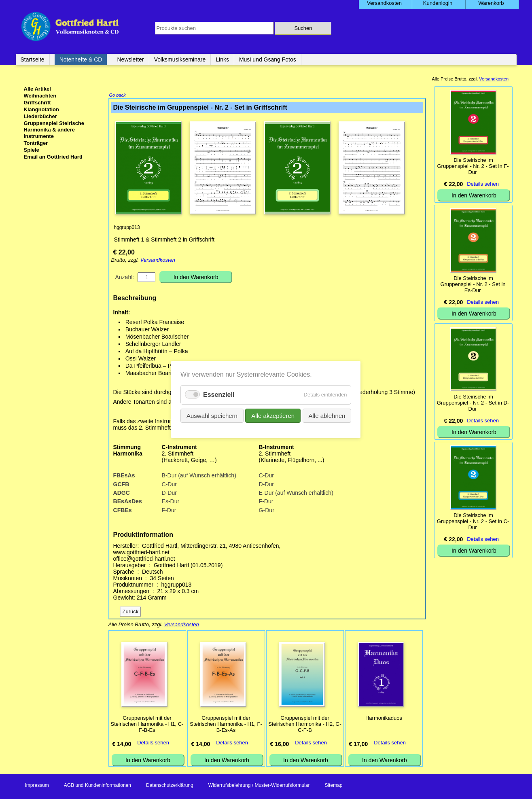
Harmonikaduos (384, 719)
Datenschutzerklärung (170, 786)
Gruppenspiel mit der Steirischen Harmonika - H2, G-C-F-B (305, 725)
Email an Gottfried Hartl (53, 157)
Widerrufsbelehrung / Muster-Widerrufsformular (259, 786)
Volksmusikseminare (180, 59)
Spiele (32, 150)
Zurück (131, 612)
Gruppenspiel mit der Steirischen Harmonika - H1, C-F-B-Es (147, 725)
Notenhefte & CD (81, 59)
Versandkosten (158, 261)
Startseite (33, 59)
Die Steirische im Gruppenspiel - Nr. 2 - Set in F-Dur (473, 166)
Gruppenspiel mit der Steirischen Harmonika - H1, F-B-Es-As (226, 725)
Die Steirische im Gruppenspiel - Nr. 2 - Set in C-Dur (473, 521)
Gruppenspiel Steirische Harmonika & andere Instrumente (54, 130)
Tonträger (36, 143)
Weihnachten (40, 96)
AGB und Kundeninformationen (97, 786)
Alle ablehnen (318, 413)
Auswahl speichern (220, 413)
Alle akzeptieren (272, 413)
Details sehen (153, 743)
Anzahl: (125, 278)
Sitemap (333, 786)
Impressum (37, 786)
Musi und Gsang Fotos (268, 59)
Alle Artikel (37, 89)
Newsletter (130, 59)
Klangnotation (41, 109)
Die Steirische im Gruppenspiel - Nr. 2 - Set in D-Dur (473, 403)
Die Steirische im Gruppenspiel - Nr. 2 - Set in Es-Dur (473, 284)
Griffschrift (37, 103)
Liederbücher (40, 116)
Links (222, 59)
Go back (118, 96)
